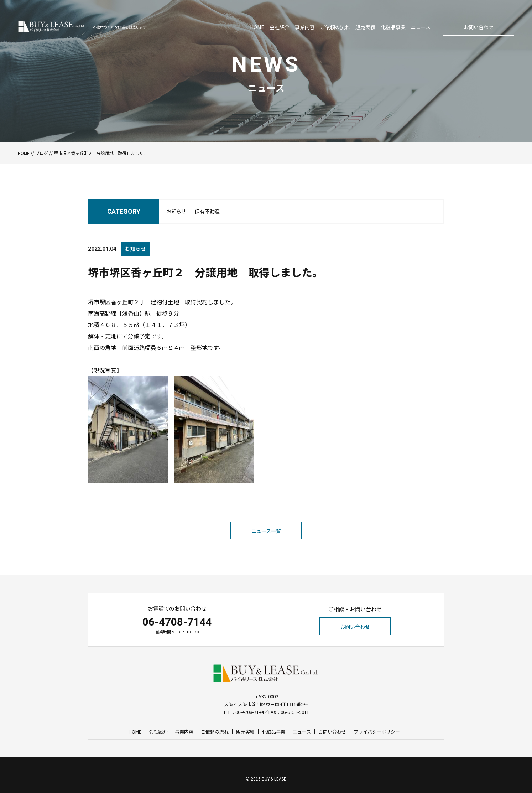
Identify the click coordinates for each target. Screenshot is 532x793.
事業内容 (305, 27)
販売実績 (365, 27)
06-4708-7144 (177, 622)
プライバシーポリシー (377, 732)
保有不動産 (207, 211)
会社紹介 (280, 27)
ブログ (42, 153)
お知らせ (176, 211)
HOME (257, 27)
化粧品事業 (393, 27)
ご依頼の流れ (335, 27)
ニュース (421, 27)
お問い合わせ (479, 27)
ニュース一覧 (266, 531)
